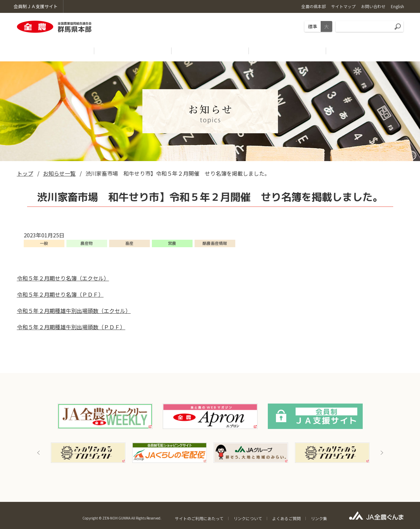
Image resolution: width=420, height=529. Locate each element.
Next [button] (382, 453)
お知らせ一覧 (59, 173)
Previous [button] (39, 453)
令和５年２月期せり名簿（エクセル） (63, 278)
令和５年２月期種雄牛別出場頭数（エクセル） (74, 311)
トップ (25, 173)
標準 (313, 26)
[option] (88, 453)
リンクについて (248, 518)
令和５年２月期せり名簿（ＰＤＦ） (60, 294)
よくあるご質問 (286, 518)
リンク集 (319, 518)
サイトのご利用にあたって (199, 518)
